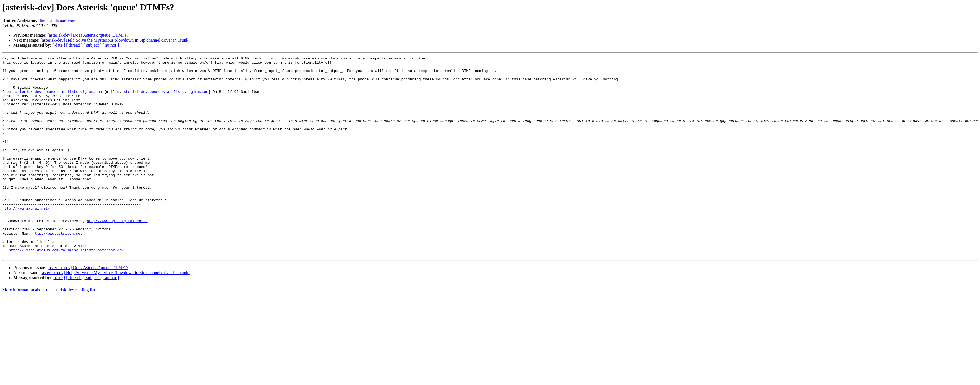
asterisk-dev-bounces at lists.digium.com (59, 99)
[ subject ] (93, 45)
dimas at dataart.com (57, 21)
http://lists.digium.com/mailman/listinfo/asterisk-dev (66, 289)
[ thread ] (74, 45)
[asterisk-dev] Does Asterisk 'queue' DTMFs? (88, 35)
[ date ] (59, 45)
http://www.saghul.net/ (26, 239)
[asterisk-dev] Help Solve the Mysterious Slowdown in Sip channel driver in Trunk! (115, 40)
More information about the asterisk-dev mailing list (49, 330)
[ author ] (111, 45)
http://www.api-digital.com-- (117, 254)
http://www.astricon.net (57, 269)
